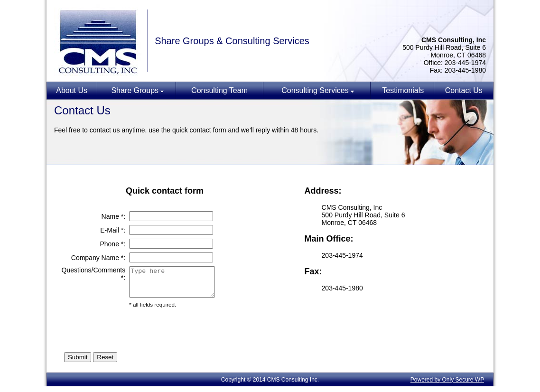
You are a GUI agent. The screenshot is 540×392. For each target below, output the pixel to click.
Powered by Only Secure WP (447, 385)
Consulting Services (315, 90)
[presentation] (201, 336)
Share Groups (135, 90)
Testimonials (403, 90)
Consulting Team (219, 90)
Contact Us (464, 90)
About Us (72, 90)
